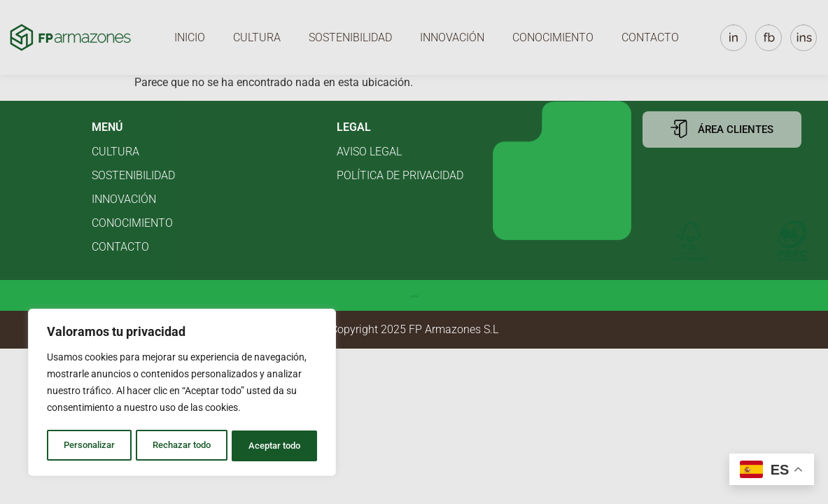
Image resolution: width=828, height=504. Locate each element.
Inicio (190, 37)
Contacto (650, 37)
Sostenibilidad (350, 37)
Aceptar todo (275, 446)
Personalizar (89, 446)
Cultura (257, 37)
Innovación (452, 37)
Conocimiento (553, 37)
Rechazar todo (181, 446)
